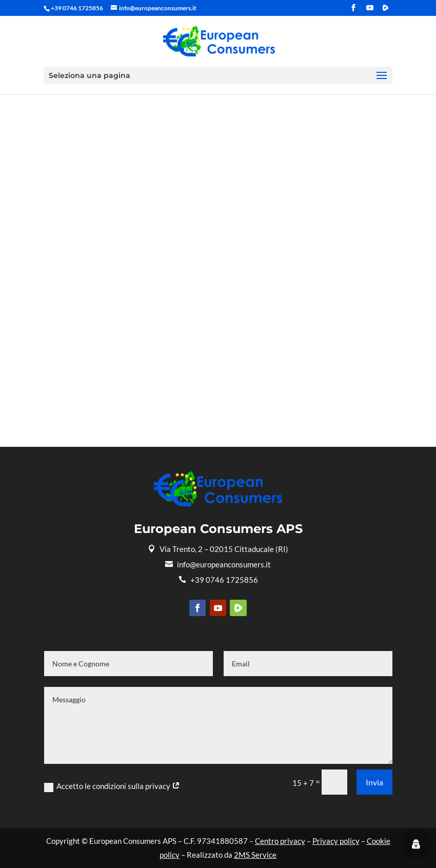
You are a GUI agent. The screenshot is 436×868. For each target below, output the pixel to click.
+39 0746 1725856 (218, 580)
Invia (374, 782)
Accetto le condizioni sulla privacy (112, 786)
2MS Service (255, 855)
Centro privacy (280, 841)
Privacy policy (336, 841)
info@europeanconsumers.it (218, 564)
